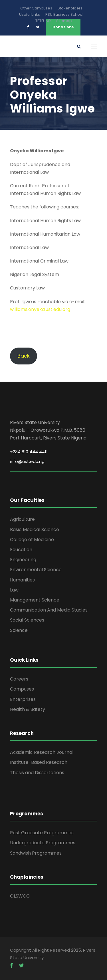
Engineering (23, 560)
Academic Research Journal (42, 752)
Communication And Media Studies (49, 610)
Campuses (22, 689)
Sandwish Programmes (36, 853)
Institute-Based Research (39, 762)
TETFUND (43, 21)
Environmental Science (36, 570)
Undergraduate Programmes (43, 843)
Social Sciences (27, 620)
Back (24, 356)
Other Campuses (36, 8)
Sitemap (64, 21)
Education (21, 550)
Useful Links (30, 14)
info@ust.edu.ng (27, 461)
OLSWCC (20, 896)
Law (14, 590)
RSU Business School (64, 14)
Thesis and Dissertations (37, 773)
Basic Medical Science (35, 530)
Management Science (35, 600)
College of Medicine (32, 540)
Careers (19, 679)
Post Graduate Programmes (42, 833)
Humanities (22, 580)
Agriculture (22, 519)
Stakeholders (70, 8)
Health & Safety (28, 709)
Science (19, 630)
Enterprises (23, 699)
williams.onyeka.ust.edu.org (40, 309)
